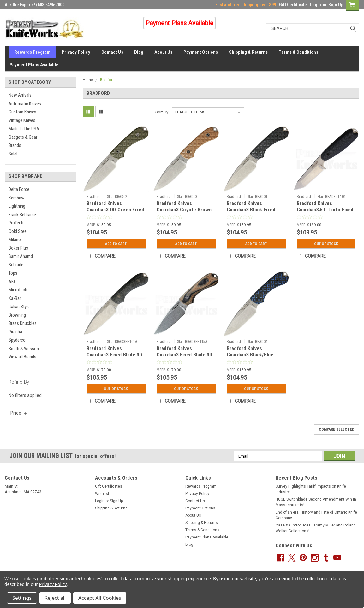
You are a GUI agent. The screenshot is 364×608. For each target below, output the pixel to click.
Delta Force (19, 189)
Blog (139, 52)
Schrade (16, 265)
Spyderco (17, 340)
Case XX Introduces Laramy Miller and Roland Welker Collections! (316, 528)
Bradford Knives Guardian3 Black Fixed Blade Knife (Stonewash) (254, 210)
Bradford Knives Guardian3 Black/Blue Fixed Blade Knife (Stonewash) (250, 358)
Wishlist (102, 494)
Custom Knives (22, 112)
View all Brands (22, 357)
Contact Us (112, 52)
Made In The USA (24, 129)
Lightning (17, 206)
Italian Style (19, 307)
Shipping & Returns (248, 52)
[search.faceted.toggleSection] (19, 413)
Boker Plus (18, 248)
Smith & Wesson (24, 349)
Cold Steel (18, 231)
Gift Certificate (293, 5)
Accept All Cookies (100, 598)
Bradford (107, 80)
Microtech (18, 290)
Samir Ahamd (21, 256)
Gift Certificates (109, 486)
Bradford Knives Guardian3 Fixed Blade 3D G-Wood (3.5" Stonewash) (185, 355)
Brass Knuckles (23, 323)
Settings (22, 598)
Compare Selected (337, 429)
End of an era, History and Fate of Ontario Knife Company (316, 515)
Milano (15, 240)
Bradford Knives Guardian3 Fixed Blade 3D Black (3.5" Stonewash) (114, 355)
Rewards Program (32, 52)
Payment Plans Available (34, 65)
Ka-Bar (15, 298)
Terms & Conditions (298, 52)
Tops (13, 273)
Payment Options (201, 52)
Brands (15, 145)
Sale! (13, 154)
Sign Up (336, 5)
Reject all (55, 598)
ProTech (16, 223)
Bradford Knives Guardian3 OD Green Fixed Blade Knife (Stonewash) (115, 210)
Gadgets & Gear (23, 137)
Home (88, 80)
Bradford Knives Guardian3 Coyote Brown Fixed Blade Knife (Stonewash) (184, 213)
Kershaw (17, 198)
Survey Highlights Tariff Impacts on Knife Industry (311, 489)
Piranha (15, 332)
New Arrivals (20, 95)
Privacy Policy (76, 52)
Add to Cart (116, 244)
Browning (17, 315)
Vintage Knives (22, 120)
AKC (13, 282)
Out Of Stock (326, 244)
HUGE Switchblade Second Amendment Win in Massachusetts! (316, 502)
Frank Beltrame (22, 215)
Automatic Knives (25, 104)
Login (316, 5)
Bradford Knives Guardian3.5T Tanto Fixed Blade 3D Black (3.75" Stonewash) (325, 213)
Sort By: (162, 112)
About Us (163, 52)
